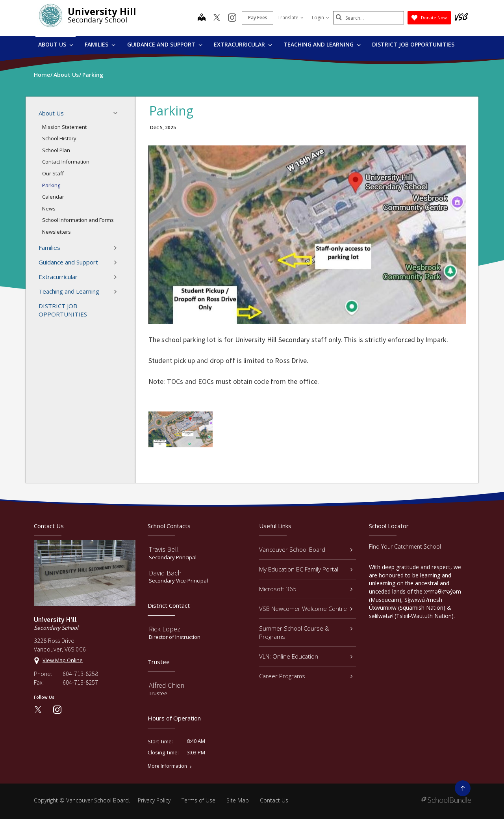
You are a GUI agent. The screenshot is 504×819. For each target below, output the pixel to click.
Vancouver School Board (306, 549)
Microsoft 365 (306, 589)
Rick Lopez (165, 629)
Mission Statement (64, 127)
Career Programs (306, 676)
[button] (118, 113)
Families (100, 44)
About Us (56, 44)
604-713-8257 (80, 682)
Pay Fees (258, 18)
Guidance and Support (165, 44)
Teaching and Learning (322, 44)
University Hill (102, 11)
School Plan (56, 150)
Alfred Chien (167, 685)
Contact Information (66, 162)
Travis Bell (164, 549)
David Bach (165, 573)
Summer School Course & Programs (306, 632)
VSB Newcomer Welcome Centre (306, 609)
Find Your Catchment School (405, 546)
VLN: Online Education (306, 656)
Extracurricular (243, 44)
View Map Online (63, 660)
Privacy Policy (154, 800)
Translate (291, 18)
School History (59, 138)
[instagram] (232, 18)
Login (321, 18)
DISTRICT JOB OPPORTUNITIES (413, 44)
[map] (202, 18)
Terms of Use (198, 800)
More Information (167, 766)
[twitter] (217, 18)
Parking (51, 185)
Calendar (53, 197)
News (49, 208)
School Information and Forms (78, 220)
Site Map (238, 800)
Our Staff (53, 173)
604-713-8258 (80, 674)
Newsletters (57, 232)
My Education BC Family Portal (306, 569)
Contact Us (274, 800)
